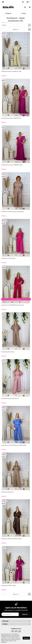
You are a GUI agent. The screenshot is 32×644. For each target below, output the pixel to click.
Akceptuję (26, 638)
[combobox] (16, 25)
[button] (28, 2)
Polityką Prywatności (6, 635)
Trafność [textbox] (4, 25)
